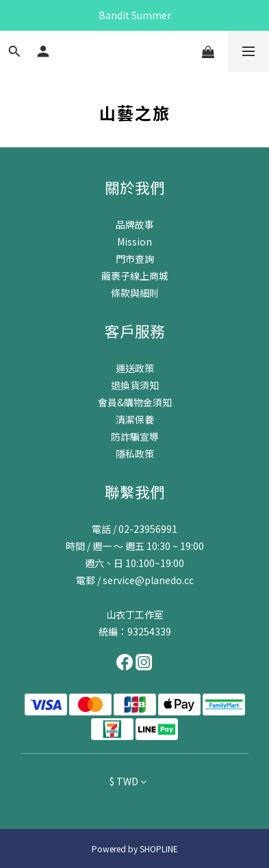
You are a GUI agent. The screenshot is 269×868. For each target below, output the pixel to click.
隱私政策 (135, 453)
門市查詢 (135, 259)
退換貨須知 (135, 385)
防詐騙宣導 (135, 436)
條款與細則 (135, 293)
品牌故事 (135, 224)
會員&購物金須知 (135, 402)
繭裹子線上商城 (135, 276)
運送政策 (135, 368)
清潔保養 (135, 419)
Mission (134, 241)
